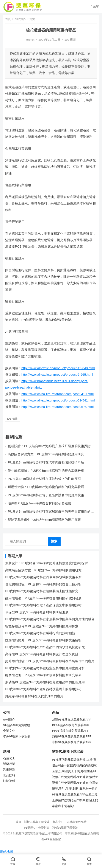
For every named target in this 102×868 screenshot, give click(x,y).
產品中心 (58, 822)
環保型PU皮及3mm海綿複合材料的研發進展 (39, 503)
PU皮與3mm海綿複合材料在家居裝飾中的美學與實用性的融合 (50, 619)
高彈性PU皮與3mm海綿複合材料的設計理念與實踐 (42, 654)
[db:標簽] (13, 419)
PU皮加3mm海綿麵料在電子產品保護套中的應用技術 (46, 495)
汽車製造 (9, 770)
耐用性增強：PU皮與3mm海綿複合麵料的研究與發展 (46, 487)
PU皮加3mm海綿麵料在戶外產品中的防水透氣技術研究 (45, 647)
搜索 (54, 541)
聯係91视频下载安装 (17, 736)
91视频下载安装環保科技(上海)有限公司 (38, 833)
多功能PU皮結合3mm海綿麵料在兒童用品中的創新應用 (45, 682)
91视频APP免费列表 (37, 828)
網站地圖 (6, 852)
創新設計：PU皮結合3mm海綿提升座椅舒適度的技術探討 (47, 563)
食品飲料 (9, 775)
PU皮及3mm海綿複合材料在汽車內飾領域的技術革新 (46, 462)
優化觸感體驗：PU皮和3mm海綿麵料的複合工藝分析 (43, 584)
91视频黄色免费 (77, 822)
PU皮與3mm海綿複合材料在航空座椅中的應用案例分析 (45, 668)
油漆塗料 (9, 781)
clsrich (30, 40)
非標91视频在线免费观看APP (72, 742)
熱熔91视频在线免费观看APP (72, 736)
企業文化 (9, 731)
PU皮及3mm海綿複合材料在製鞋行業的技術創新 (40, 633)
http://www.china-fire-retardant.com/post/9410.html (57, 394)
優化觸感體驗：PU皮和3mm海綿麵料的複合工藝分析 (46, 470)
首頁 (8, 19)
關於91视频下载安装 (37, 822)
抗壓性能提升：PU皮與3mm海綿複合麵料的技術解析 (43, 640)
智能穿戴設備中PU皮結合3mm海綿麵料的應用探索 (44, 520)
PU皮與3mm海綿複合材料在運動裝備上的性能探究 (44, 479)
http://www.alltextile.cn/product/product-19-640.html (58, 368)
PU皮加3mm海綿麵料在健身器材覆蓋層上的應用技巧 (43, 689)
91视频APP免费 (25, 19)
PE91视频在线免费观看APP (71, 725)
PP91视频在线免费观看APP (71, 731)
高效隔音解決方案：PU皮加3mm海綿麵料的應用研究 (43, 570)
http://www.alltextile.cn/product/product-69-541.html (58, 400)
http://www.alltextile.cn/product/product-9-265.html (57, 374)
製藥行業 (9, 764)
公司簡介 (9, 720)
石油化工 (9, 758)
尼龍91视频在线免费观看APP (72, 720)
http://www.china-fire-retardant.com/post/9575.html (57, 407)
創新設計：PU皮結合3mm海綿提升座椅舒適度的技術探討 (49, 446)
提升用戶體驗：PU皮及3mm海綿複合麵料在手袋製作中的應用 (50, 661)
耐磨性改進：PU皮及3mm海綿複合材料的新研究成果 (43, 675)
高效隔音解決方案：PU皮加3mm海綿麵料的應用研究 (46, 454)
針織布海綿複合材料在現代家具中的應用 (34, 696)
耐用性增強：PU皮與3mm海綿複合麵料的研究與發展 (43, 598)
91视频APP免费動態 (17, 725)
